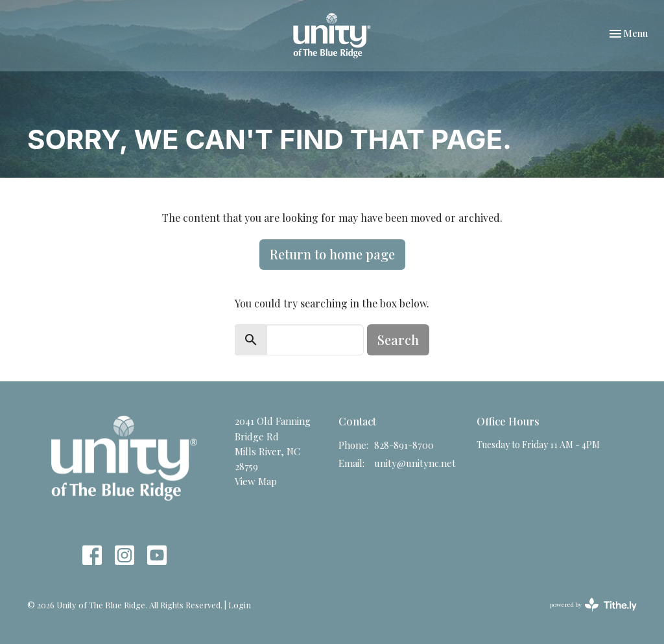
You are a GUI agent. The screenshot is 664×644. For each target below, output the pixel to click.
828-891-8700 (404, 445)
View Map (256, 481)
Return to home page (332, 254)
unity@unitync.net (415, 463)
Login (240, 605)
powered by (593, 605)
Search (398, 340)
